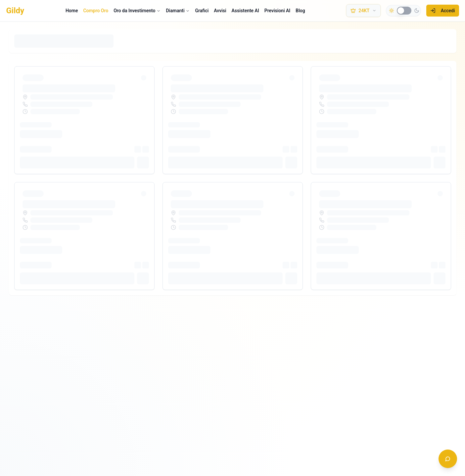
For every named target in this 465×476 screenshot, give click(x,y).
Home (72, 11)
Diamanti (178, 11)
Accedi (443, 11)
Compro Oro (96, 11)
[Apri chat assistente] (448, 459)
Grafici (202, 11)
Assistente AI (245, 11)
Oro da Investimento (137, 11)
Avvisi (220, 11)
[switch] (404, 11)
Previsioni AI (277, 11)
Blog (300, 11)
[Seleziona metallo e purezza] (363, 11)
